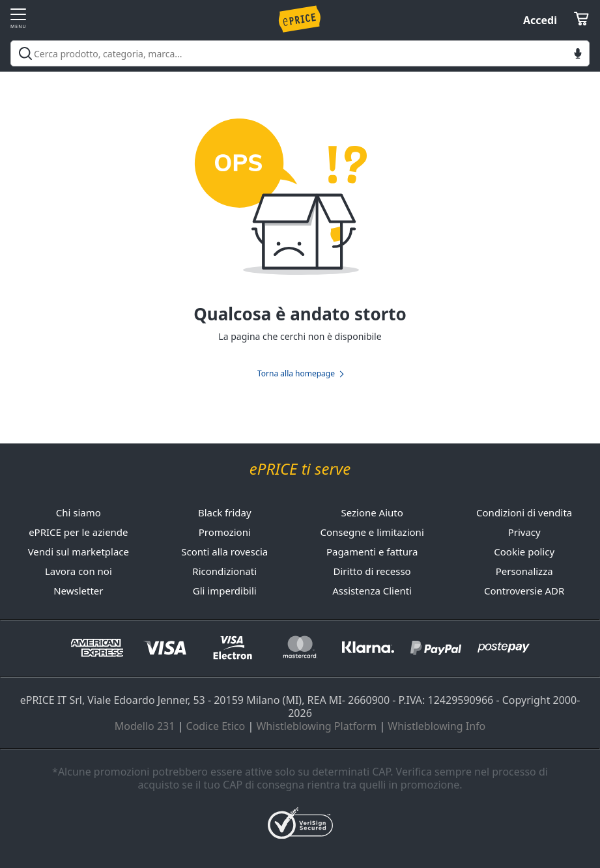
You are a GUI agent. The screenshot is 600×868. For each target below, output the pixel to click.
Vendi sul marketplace (79, 552)
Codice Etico (216, 726)
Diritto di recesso (372, 571)
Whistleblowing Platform (316, 726)
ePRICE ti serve (300, 469)
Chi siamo (79, 512)
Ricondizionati (224, 571)
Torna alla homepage (296, 374)
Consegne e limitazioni (372, 532)
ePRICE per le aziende (78, 532)
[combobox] (300, 53)
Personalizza (524, 571)
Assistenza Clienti (372, 591)
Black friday (225, 512)
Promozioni (225, 532)
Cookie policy (524, 552)
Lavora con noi (79, 571)
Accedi (540, 20)
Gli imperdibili (225, 591)
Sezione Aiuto (372, 512)
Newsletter (78, 591)
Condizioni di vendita (524, 512)
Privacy (524, 532)
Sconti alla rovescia (224, 552)
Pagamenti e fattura (372, 552)
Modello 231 (145, 726)
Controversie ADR (524, 591)
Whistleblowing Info (436, 726)
